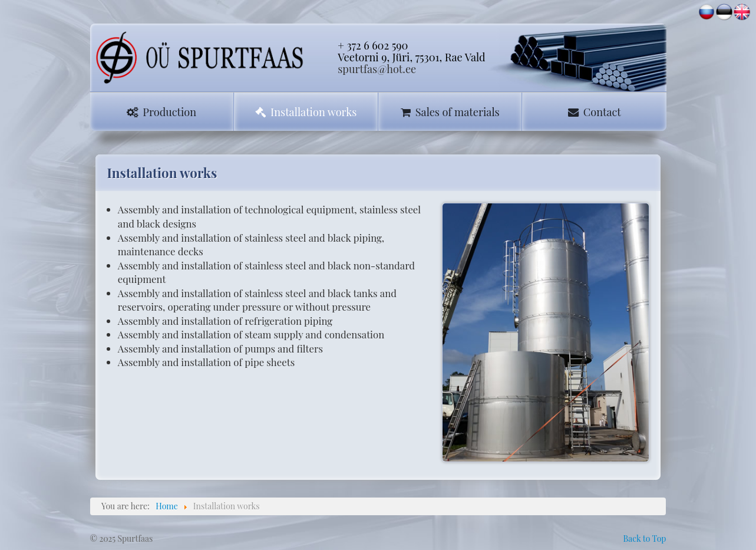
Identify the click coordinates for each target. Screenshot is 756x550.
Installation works (306, 112)
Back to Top (644, 539)
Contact (595, 112)
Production (161, 112)
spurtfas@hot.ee (377, 69)
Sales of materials (450, 112)
